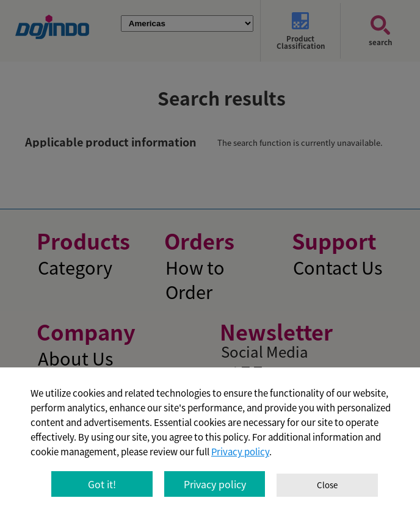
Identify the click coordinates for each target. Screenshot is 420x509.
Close (327, 485)
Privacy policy (240, 452)
